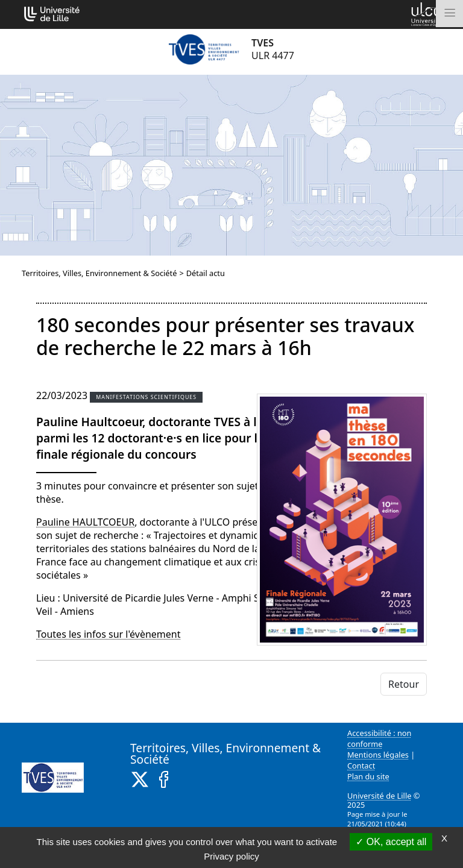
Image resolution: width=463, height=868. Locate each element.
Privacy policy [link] (231, 856)
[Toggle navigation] (449, 14)
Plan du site (368, 776)
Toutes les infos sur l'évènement (108, 634)
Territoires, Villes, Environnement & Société (99, 273)
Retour (404, 684)
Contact (361, 766)
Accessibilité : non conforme (380, 738)
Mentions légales (378, 755)
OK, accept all (391, 842)
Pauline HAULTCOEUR (85, 522)
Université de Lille (379, 796)
